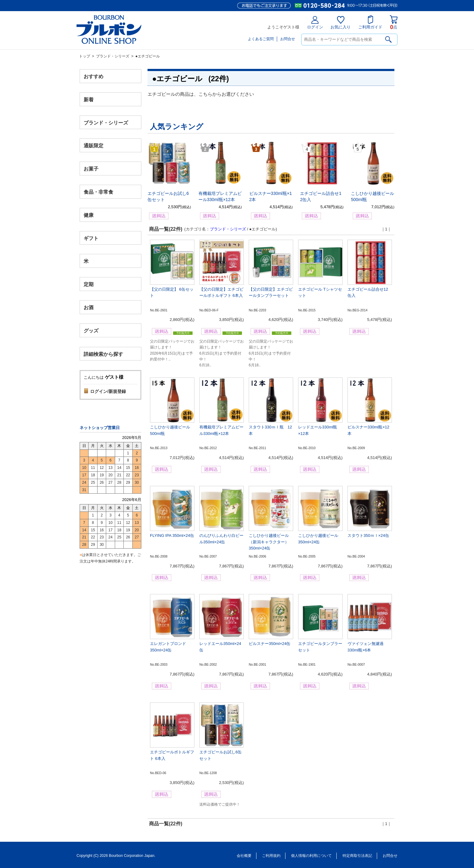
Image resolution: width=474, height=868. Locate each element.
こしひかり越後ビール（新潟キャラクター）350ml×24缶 (269, 542)
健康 (89, 215)
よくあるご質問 (261, 39)
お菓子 (91, 169)
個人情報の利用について (311, 856)
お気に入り (341, 23)
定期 (89, 284)
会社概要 (244, 856)
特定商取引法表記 (357, 856)
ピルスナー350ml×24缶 (270, 644)
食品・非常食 (98, 192)
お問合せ (288, 39)
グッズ (91, 330)
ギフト (91, 238)
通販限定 (94, 146)
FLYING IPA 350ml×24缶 (172, 535)
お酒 (89, 307)
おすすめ (94, 76)
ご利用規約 (271, 856)
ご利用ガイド (370, 22)
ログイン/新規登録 (108, 391)
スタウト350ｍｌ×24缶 (368, 535)
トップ (85, 56)
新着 (89, 99)
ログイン (315, 23)
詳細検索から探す (103, 354)
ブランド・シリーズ (113, 56)
